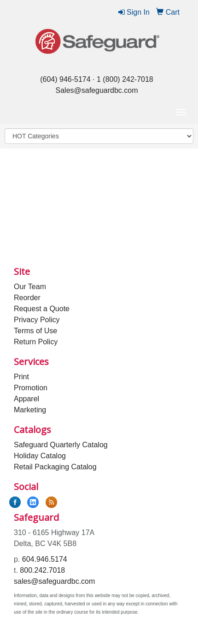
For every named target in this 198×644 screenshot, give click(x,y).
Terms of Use (35, 331)
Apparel (26, 399)
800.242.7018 (42, 570)
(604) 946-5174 (65, 79)
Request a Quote (42, 309)
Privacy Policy (37, 320)
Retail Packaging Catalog (55, 467)
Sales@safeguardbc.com (97, 90)
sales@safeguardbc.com (54, 581)
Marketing (30, 410)
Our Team (30, 287)
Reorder (27, 298)
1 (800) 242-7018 (125, 79)
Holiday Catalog (40, 456)
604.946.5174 (45, 559)
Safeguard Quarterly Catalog (61, 445)
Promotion (31, 388)
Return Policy (36, 342)
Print (21, 377)
